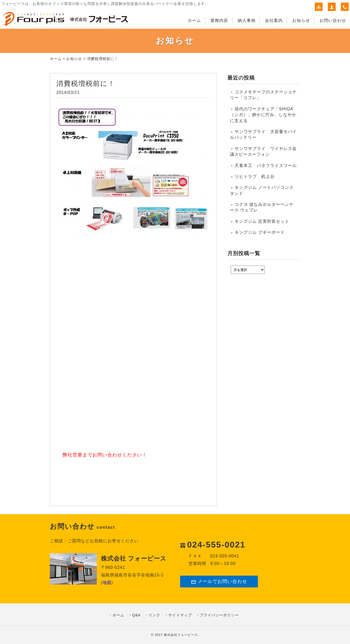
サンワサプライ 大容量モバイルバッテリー (263, 134)
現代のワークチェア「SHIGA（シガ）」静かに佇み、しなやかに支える (263, 115)
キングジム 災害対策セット (262, 221)
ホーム (194, 20)
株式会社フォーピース (181, 635)
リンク (154, 615)
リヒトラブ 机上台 (255, 176)
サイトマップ (180, 615)
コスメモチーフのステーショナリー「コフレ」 (263, 95)
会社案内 (274, 20)
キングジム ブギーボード (260, 232)
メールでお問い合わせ (219, 582)
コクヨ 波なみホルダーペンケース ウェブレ (262, 207)
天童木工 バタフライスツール (266, 165)
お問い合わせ (333, 20)
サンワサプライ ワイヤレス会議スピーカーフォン (263, 151)
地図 (107, 583)
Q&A (136, 615)
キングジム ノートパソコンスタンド (262, 190)
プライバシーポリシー (219, 615)
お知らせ (301, 20)
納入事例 (247, 20)
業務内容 (219, 20)
